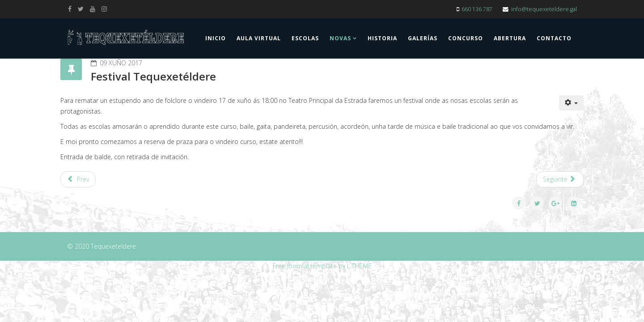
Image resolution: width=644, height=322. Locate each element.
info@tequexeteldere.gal (544, 9)
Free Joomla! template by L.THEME (322, 266)
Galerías (423, 38)
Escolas (305, 38)
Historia (382, 38)
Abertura (510, 38)
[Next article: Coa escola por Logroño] (560, 179)
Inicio (216, 38)
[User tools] (572, 103)
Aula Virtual (259, 38)
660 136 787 (477, 9)
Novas (340, 38)
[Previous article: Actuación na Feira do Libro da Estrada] (78, 179)
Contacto (554, 38)
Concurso (466, 38)
